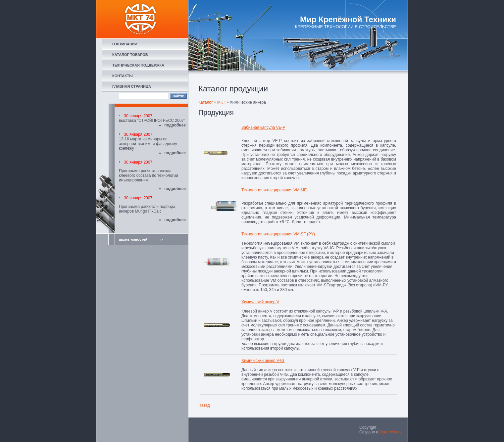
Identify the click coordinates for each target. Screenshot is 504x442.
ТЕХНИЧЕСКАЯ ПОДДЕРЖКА (138, 65)
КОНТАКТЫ (123, 76)
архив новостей (141, 239)
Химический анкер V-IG (263, 361)
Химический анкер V (260, 302)
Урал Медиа (390, 432)
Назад (204, 405)
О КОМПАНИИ (125, 44)
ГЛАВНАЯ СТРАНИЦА (132, 86)
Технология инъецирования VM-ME (274, 190)
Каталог (206, 102)
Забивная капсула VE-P (263, 127)
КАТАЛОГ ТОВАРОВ (130, 55)
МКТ (221, 102)
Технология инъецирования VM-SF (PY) (278, 234)
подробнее (175, 125)
